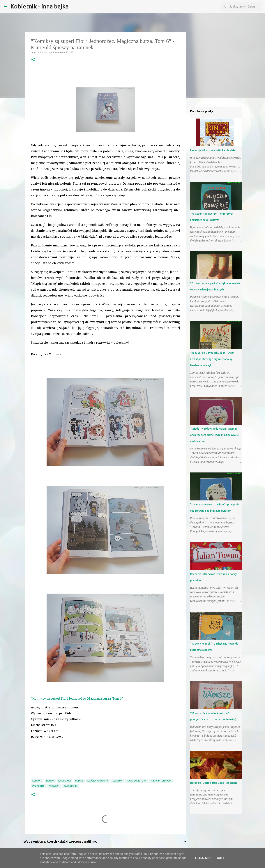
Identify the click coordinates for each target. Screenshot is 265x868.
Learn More (204, 858)
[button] (33, 60)
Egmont (37, 781)
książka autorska (98, 781)
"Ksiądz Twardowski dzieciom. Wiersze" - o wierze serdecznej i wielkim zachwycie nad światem (215, 435)
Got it (221, 858)
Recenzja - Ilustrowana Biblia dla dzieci (214, 150)
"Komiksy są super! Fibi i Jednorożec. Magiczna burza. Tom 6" (77, 698)
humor (50, 781)
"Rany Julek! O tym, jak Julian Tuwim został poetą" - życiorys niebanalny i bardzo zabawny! (212, 359)
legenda (118, 781)
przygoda (38, 786)
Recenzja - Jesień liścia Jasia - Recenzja (214, 783)
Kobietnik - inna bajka (39, 6)
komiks (79, 781)
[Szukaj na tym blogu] (243, 6)
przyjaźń (54, 786)
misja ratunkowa (161, 781)
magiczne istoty (137, 781)
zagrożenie (70, 786)
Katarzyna (65, 781)
